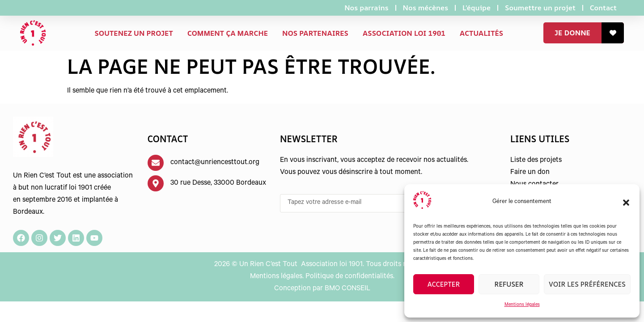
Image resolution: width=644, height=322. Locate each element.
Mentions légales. (277, 277)
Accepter (444, 284)
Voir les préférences (587, 284)
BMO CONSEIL (347, 289)
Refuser (509, 284)
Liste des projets (536, 161)
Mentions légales (522, 305)
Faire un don (530, 173)
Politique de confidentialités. (350, 277)
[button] (626, 203)
